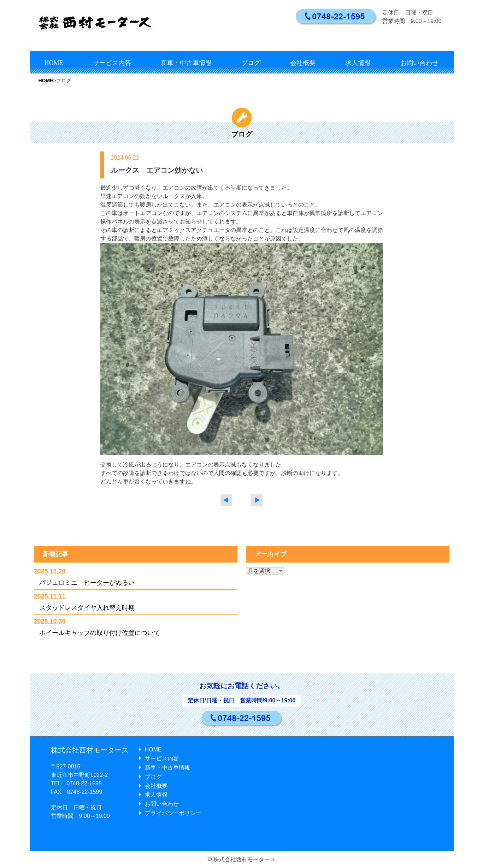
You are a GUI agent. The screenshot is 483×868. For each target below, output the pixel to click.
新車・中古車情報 (186, 63)
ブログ (251, 63)
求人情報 (358, 63)
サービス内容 (112, 63)
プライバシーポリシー (170, 813)
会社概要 (303, 63)
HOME (54, 63)
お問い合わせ (419, 63)
